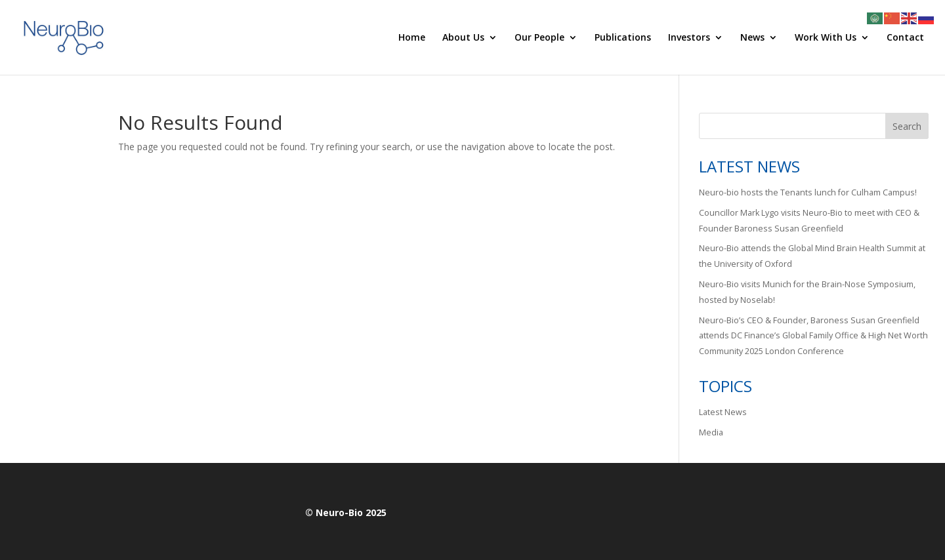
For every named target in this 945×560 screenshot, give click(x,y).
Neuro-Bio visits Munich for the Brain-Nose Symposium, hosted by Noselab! (807, 292)
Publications (623, 38)
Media (711, 432)
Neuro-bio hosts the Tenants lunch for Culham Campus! (808, 192)
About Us (463, 38)
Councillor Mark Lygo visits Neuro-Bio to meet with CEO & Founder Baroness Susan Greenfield (809, 221)
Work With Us (826, 38)
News (752, 38)
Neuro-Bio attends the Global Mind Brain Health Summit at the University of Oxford (812, 256)
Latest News (723, 412)
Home (412, 38)
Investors (689, 38)
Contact (905, 38)
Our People (539, 38)
